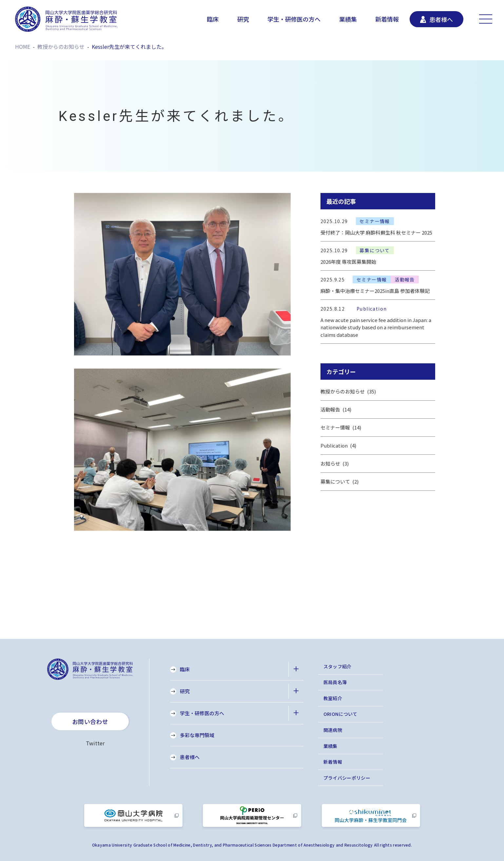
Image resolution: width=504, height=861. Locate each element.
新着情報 (387, 19)
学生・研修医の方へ (294, 19)
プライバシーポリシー (347, 778)
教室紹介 (333, 698)
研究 (243, 19)
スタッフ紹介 (338, 666)
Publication (339, 446)
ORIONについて (340, 714)
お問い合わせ (90, 721)
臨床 (213, 19)
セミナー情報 (341, 428)
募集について (340, 482)
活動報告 (336, 410)
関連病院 (333, 730)
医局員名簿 (335, 682)
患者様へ (190, 757)
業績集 (348, 19)
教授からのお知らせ (348, 392)
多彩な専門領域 (197, 735)
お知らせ (335, 464)
